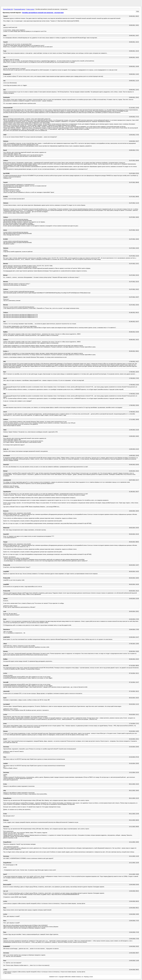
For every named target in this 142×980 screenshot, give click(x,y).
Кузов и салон (30, 9)
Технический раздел (20, 9)
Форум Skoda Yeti (8, 9)
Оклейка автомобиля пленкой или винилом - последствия (43, 13)
